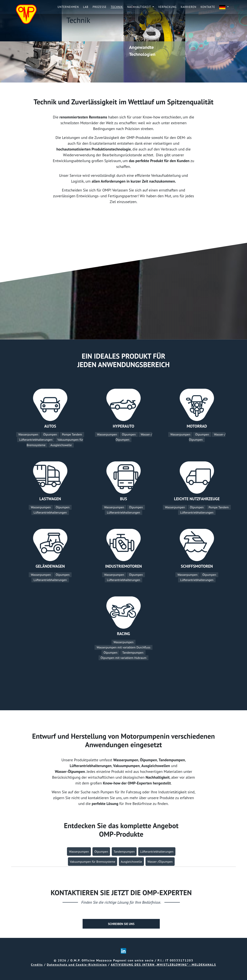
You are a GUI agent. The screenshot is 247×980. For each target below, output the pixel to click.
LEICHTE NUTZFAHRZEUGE (197, 499)
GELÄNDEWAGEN (50, 566)
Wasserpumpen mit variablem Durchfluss (123, 647)
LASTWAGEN (50, 499)
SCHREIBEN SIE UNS (121, 924)
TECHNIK (117, 7)
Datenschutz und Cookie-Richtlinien (77, 965)
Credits (37, 965)
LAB (86, 7)
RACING (123, 634)
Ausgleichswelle (61, 445)
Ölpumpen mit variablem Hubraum (123, 658)
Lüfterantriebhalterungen (36, 440)
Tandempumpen (133, 653)
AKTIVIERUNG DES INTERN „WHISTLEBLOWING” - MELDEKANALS (163, 965)
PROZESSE (100, 7)
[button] (224, 7)
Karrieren (189, 7)
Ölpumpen (50, 435)
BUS (123, 499)
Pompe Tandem (72, 435)
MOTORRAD (197, 426)
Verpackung (167, 7)
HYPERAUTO (124, 426)
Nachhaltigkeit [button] (139, 7)
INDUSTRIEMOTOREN (123, 566)
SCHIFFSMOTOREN (197, 566)
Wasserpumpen (28, 435)
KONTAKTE (208, 7)
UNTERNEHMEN (68, 7)
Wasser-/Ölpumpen (160, 862)
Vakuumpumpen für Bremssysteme (93, 862)
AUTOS (50, 426)
